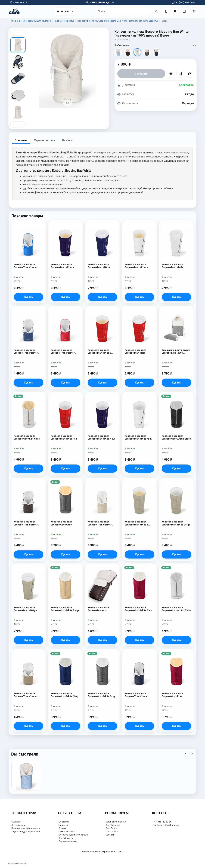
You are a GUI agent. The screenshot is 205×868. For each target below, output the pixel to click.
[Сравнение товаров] (185, 11)
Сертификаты (66, 838)
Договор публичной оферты (74, 835)
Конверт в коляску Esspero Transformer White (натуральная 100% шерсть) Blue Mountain (28, 266)
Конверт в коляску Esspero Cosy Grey (61, 523)
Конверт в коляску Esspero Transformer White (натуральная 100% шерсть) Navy (139, 695)
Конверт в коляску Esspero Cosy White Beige (65, 609)
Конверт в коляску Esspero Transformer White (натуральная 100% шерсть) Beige (102, 523)
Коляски (16, 822)
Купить (29, 297)
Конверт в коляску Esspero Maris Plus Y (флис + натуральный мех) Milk (137, 266)
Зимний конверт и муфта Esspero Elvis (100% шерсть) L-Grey (176, 352)
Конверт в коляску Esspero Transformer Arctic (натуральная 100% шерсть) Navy (28, 352)
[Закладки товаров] (175, 11)
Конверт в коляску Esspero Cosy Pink (172, 695)
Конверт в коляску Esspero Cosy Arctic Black (176, 438)
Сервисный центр (68, 841)
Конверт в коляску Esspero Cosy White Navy (65, 695)
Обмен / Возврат (68, 832)
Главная (15, 21)
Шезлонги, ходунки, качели (26, 828)
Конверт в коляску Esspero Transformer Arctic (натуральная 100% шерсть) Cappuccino (28, 695)
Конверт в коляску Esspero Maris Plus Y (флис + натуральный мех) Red (100, 352)
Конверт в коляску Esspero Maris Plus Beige (176, 523)
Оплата (62, 828)
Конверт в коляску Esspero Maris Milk (172, 266)
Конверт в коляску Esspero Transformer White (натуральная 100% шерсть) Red (65, 352)
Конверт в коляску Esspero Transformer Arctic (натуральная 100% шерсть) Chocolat (28, 523)
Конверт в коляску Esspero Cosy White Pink (138, 609)
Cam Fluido (111, 828)
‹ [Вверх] (18, 32)
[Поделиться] (190, 74)
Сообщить (141, 74)
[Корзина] (194, 11)
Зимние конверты (64, 21)
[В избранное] (171, 74)
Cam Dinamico (113, 825)
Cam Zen (110, 835)
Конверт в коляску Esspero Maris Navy (99, 266)
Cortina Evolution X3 (116, 822)
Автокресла (18, 825)
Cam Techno (112, 832)
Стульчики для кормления (26, 832)
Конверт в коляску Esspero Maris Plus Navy (102, 438)
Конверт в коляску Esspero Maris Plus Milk (138, 438)
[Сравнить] (180, 74)
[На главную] (14, 11)
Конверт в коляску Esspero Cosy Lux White (27, 438)
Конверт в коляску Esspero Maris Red (135, 352)
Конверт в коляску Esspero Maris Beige (25, 609)
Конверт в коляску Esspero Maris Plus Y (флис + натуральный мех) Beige (137, 523)
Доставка (64, 822)
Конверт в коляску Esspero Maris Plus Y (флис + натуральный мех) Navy (63, 266)
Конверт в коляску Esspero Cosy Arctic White (176, 609)
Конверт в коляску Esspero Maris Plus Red (64, 438)
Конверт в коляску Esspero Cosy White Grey (102, 695)
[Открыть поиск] (156, 11)
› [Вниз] (18, 125)
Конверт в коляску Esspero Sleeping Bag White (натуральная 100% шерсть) (118, 21)
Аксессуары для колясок (37, 21)
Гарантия (63, 825)
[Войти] (166, 11)
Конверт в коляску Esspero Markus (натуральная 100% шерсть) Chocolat (99, 609)
